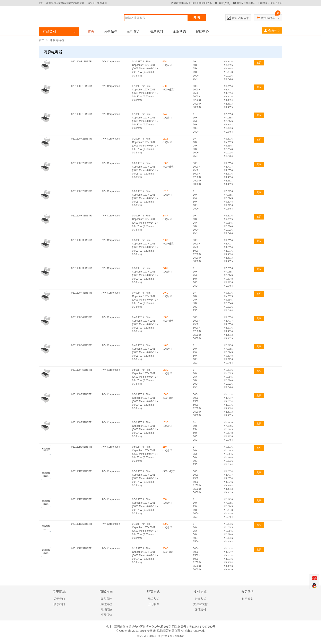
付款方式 (200, 599)
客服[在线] (222, 3)
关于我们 (59, 599)
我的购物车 (268, 18)
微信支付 (200, 609)
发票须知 (106, 615)
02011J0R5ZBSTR (82, 370)
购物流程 (106, 604)
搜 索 (197, 18)
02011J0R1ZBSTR (82, 62)
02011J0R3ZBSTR (82, 216)
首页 (91, 31)
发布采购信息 (240, 18)
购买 (259, 63)
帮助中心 (202, 31)
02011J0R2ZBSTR (82, 139)
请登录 (91, 3)
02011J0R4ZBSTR (82, 293)
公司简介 (133, 31)
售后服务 (248, 599)
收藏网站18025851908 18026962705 (191, 3)
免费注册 (102, 3)
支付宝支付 (200, 604)
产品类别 (49, 31)
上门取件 (153, 604)
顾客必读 (106, 599)
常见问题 (106, 609)
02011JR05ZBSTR (82, 447)
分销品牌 (111, 31)
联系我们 (156, 31)
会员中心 (272, 30)
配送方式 (153, 599)
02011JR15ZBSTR (82, 524)
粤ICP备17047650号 (202, 627)
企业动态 (179, 31)
